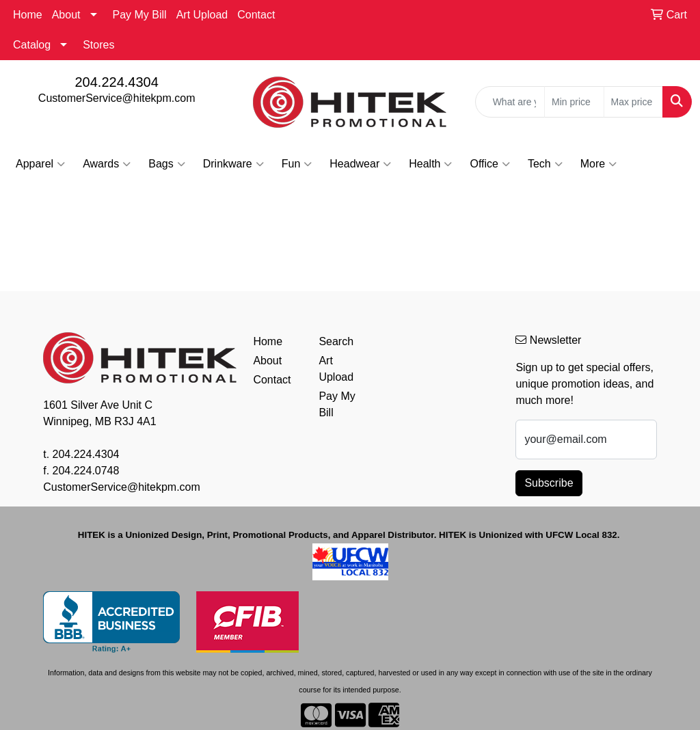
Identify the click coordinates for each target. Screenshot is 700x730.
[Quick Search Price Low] (574, 102)
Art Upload (202, 15)
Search (336, 341)
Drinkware (233, 164)
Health (430, 164)
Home (28, 15)
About (66, 15)
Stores (98, 45)
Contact (256, 15)
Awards (107, 164)
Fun (297, 164)
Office (490, 164)
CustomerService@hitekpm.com (117, 98)
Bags (166, 164)
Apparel (40, 164)
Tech (545, 164)
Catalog (32, 45)
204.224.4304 (116, 82)
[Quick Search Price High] (633, 102)
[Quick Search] (510, 102)
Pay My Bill (140, 15)
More (598, 164)
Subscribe (549, 483)
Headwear (360, 164)
